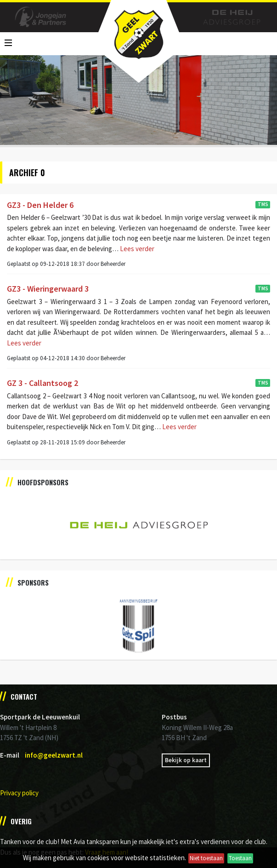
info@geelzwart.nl (54, 755)
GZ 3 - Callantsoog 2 (42, 383)
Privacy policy (19, 793)
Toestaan (240, 858)
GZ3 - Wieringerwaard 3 (48, 289)
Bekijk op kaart (186, 760)
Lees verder (136, 249)
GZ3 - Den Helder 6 (40, 205)
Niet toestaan (206, 858)
